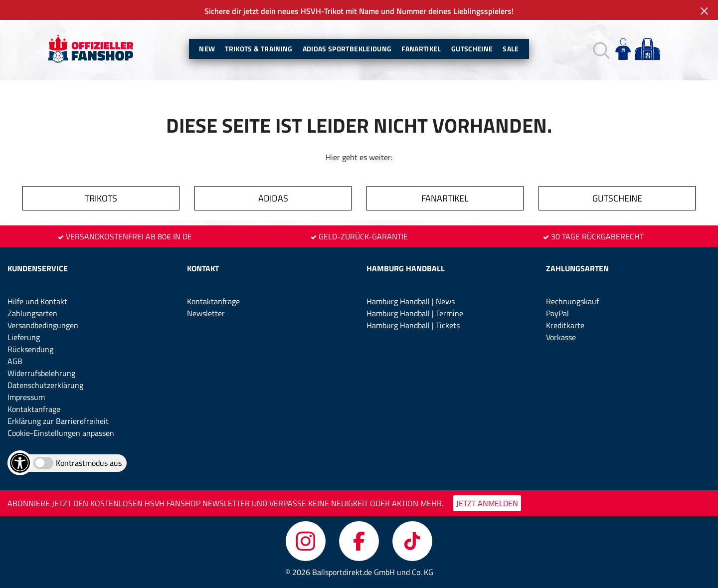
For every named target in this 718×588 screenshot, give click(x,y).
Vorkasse (561, 337)
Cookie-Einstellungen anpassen (61, 433)
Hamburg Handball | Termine (415, 313)
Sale (511, 49)
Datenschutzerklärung (45, 385)
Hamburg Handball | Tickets (413, 325)
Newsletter (206, 313)
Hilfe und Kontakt (37, 301)
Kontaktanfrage (34, 409)
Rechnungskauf (572, 301)
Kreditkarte (565, 325)
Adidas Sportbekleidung (347, 49)
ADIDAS (273, 198)
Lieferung (24, 337)
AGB (15, 361)
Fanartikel (421, 49)
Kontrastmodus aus (89, 463)
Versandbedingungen (43, 325)
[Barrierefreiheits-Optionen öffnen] (20, 463)
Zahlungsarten (32, 313)
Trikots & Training (259, 49)
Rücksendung (30, 349)
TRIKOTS (101, 198)
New (207, 49)
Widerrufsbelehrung (41, 373)
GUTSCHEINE (617, 198)
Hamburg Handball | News (411, 301)
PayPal (557, 313)
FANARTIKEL (445, 198)
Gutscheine (472, 49)
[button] (600, 49)
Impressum (26, 397)
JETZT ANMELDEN (487, 503)
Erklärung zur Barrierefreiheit (58, 421)
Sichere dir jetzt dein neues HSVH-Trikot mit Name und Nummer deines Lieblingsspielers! (359, 11)
